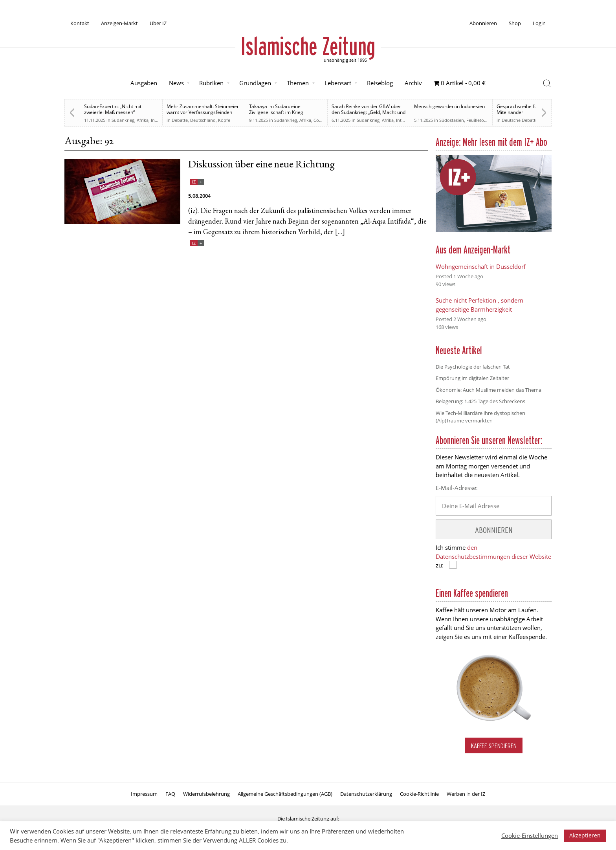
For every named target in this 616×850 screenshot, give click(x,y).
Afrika (143, 120)
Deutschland (203, 120)
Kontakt (80, 23)
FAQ (170, 794)
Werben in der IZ (466, 794)
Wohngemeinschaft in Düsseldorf (481, 266)
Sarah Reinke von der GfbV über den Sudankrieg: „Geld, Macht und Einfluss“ (368, 112)
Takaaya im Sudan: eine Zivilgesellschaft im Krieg (276, 109)
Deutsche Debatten (521, 120)
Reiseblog (380, 83)
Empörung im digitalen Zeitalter (472, 378)
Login (539, 23)
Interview (405, 120)
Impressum (144, 794)
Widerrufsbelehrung (206, 794)
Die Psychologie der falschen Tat (473, 367)
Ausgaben (144, 83)
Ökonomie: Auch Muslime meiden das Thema (489, 390)
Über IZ (158, 23)
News (176, 83)
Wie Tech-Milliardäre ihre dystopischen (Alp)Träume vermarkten (480, 417)
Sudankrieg (123, 120)
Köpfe (224, 120)
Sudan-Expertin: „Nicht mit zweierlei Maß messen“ (113, 109)
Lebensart (338, 83)
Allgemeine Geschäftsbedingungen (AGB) (285, 794)
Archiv (413, 83)
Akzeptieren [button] (585, 835)
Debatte (180, 120)
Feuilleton (477, 120)
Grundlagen (255, 83)
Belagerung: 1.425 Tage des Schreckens (480, 401)
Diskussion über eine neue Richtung (261, 165)
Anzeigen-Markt (119, 23)
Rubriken (211, 83)
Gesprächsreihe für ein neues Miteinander (529, 109)
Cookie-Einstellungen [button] (530, 835)
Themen (298, 83)
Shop (515, 23)
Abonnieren (483, 23)
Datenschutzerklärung (366, 794)
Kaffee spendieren (494, 746)
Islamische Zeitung (308, 46)
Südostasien (452, 120)
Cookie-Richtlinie (419, 794)
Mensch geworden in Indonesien (449, 106)
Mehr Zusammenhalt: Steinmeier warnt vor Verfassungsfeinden (203, 109)
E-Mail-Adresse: (457, 488)
